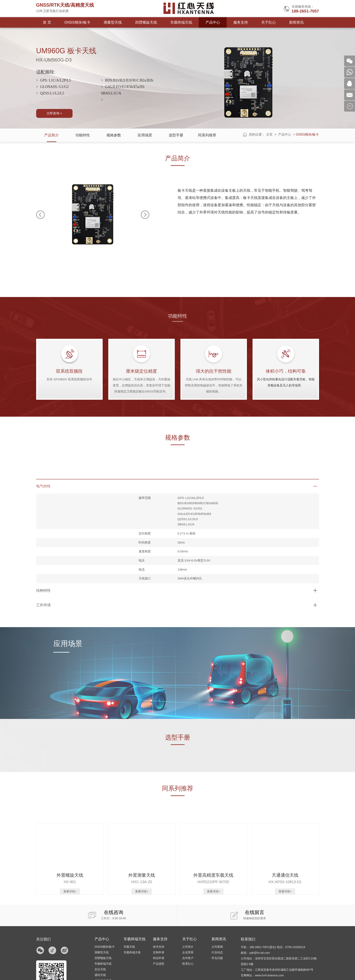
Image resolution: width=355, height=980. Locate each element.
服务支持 (241, 22)
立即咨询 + (54, 113)
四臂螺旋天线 (146, 22)
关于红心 (269, 22)
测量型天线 (113, 22)
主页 (269, 134)
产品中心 (213, 22)
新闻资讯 (296, 22)
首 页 (47, 22)
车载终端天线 (181, 22)
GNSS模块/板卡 (77, 22)
